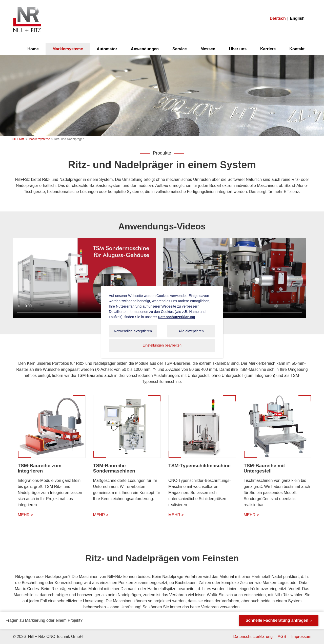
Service (180, 49)
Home (33, 49)
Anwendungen (145, 49)
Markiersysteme (68, 49)
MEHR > (25, 515)
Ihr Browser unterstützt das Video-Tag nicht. (84, 278)
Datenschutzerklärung (253, 637)
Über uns (238, 49)
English (297, 18)
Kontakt (297, 49)
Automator (107, 49)
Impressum (301, 637)
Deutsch (278, 18)
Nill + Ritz (27, 7)
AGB (282, 637)
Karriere (268, 49)
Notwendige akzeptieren (133, 331)
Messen (208, 49)
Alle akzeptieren (191, 331)
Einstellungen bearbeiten (162, 345)
